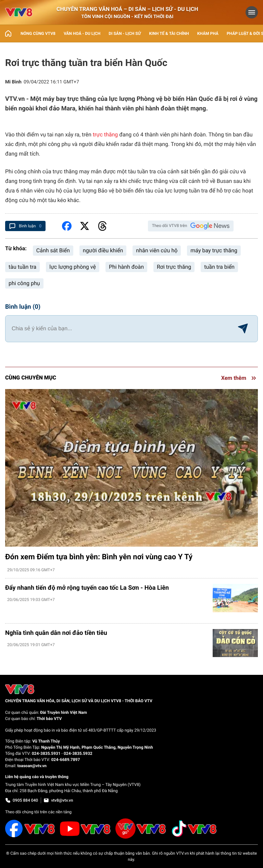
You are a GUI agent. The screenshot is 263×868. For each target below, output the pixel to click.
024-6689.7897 (65, 760)
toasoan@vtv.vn (32, 766)
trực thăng (105, 135)
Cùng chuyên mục (31, 378)
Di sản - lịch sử (125, 34)
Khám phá (208, 34)
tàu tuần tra (22, 267)
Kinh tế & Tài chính (169, 34)
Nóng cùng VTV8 (38, 34)
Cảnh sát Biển (53, 250)
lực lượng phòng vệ (73, 267)
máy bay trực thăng (214, 250)
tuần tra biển (219, 267)
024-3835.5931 (46, 753)
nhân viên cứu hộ (157, 250)
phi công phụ (24, 283)
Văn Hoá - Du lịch (82, 34)
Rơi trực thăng (174, 267)
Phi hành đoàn (126, 267)
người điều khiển (103, 250)
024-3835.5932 (78, 753)
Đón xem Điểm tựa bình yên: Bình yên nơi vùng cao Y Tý (99, 557)
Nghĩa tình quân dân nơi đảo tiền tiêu (56, 633)
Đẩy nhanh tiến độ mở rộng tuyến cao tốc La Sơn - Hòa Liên (87, 588)
